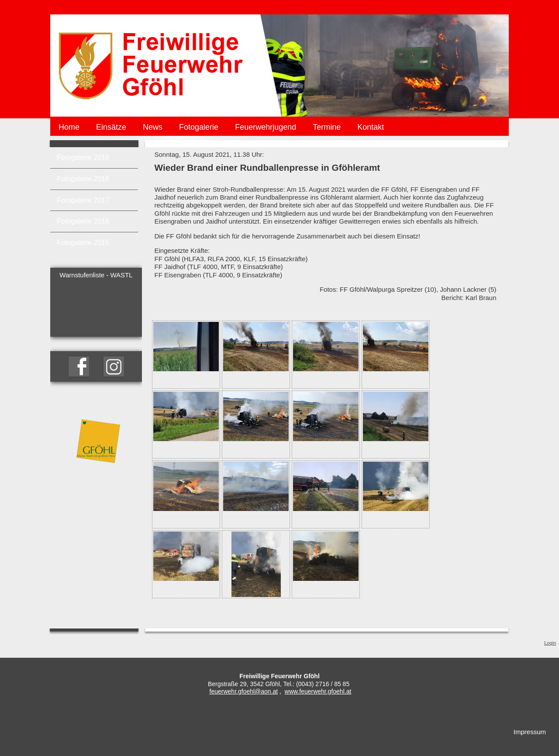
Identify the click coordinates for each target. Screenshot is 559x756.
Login (550, 643)
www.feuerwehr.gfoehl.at (318, 691)
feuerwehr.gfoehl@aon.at (244, 691)
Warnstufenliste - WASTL (96, 275)
